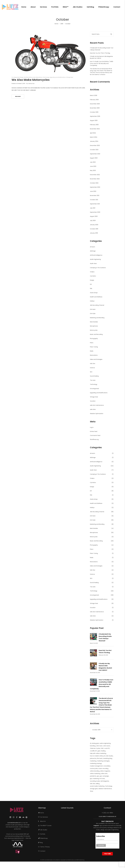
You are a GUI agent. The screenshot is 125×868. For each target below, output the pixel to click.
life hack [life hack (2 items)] (100, 758)
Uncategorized (16, 77)
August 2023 (94, 158)
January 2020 (94, 225)
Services (43, 7)
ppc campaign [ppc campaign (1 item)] (104, 776)
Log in (92, 427)
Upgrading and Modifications (58, 77)
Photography (94, 339)
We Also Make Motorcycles (31, 80)
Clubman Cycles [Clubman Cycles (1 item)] (95, 748)
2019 (62, 24)
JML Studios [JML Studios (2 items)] (109, 756)
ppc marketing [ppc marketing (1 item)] (94, 779)
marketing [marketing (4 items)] (93, 761)
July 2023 (93, 162)
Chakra (92, 272)
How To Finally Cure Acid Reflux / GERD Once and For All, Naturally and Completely (102, 63)
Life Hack (93, 309)
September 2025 (95, 116)
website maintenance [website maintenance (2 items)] (105, 789)
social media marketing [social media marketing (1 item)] (97, 786)
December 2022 (95, 175)
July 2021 (93, 208)
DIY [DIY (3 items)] (96, 751)
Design (22, 77)
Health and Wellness (96, 297)
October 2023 (94, 150)
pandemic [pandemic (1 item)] (93, 776)
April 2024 (93, 133)
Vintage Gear (70, 77)
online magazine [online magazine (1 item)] (105, 771)
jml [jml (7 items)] (104, 756)
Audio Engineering (95, 259)
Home (24, 7)
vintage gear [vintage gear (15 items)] (94, 789)
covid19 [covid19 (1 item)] (92, 751)
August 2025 (94, 120)
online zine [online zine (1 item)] (104, 774)
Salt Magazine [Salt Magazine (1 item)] (105, 781)
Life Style (26, 77)
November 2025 (95, 108)
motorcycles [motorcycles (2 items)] (94, 768)
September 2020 (95, 212)
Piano (92, 343)
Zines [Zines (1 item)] (92, 791)
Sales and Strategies (96, 359)
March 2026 (94, 95)
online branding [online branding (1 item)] (95, 771)
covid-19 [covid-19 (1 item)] (107, 748)
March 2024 (94, 137)
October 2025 (94, 112)
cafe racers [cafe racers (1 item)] (107, 746)
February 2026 (94, 100)
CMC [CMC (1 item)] (102, 748)
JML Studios (78, 7)
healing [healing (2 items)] (103, 751)
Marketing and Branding (97, 318)
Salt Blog (90, 7)
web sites (93, 409)
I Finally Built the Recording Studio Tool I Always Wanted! (105, 637)
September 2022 (95, 187)
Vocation (93, 401)
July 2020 (93, 220)
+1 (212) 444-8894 (107, 813)
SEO (91, 372)
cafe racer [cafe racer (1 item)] (99, 746)
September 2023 (95, 154)
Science (92, 368)
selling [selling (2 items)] (98, 784)
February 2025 (94, 125)
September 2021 (95, 204)
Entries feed (94, 431)
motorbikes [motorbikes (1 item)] (107, 766)
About (33, 7)
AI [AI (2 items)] (91, 743)
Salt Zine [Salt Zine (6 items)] (93, 784)
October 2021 (94, 200)
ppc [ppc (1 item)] (98, 776)
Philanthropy (104, 7)
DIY (91, 284)
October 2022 (94, 183)
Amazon (93, 247)
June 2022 (93, 191)
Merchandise (94, 322)
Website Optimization (97, 414)
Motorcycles (32, 77)
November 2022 (95, 179)
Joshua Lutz (31, 83)
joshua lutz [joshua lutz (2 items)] (93, 758)
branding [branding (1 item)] (93, 746)
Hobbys (92, 301)
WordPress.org (94, 439)
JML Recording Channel (97, 305)
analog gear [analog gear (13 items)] (95, 743)
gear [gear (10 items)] (99, 751)
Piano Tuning (94, 347)
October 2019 (94, 229)
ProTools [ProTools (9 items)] (102, 779)
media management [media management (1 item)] (96, 766)
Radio (92, 351)
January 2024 (94, 141)
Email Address (100, 839)
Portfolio (55, 7)
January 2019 (94, 233)
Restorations (39, 77)
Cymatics (93, 276)
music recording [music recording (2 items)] (103, 768)
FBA (91, 288)
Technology (46, 77)
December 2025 (95, 104)
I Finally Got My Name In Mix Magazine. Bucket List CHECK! (105, 667)
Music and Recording (96, 334)
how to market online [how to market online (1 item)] (96, 756)
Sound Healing (94, 376)
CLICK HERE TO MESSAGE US (107, 817)
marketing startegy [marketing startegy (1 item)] (96, 763)
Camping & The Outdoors (98, 268)
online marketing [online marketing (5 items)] (95, 774)
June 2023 (93, 166)
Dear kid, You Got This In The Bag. (100, 53)
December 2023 (95, 145)
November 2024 (95, 129)
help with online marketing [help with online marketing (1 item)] (98, 753)
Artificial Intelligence (96, 255)
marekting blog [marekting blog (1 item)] (107, 758)
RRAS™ (66, 7)
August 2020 (94, 216)
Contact (117, 7)
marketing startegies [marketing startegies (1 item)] (103, 761)
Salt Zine (93, 364)
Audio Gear (93, 263)
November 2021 (95, 195)
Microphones (94, 326)
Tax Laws (93, 380)
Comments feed (95, 435)
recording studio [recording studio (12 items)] (95, 781)
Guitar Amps (94, 293)
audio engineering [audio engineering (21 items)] (105, 743)
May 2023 (93, 170)
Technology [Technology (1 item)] (109, 786)
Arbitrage (93, 251)
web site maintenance (97, 405)
